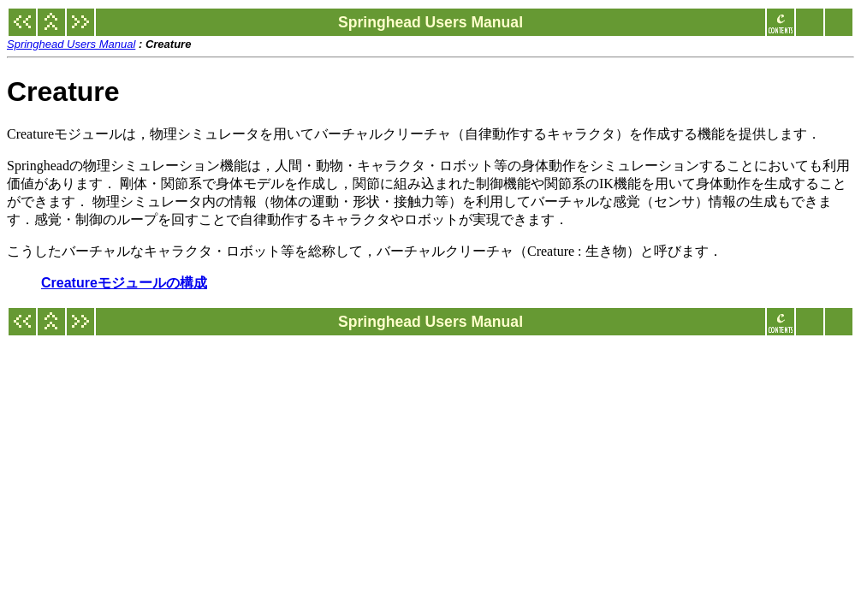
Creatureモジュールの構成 (124, 283)
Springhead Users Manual (71, 44)
